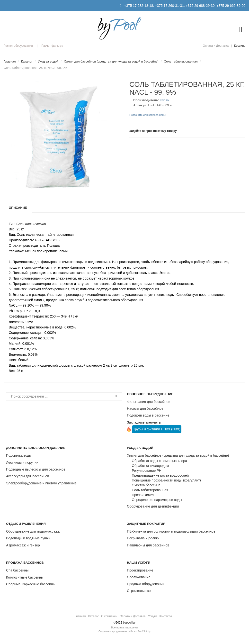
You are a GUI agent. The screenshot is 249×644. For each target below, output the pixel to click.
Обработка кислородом (150, 466)
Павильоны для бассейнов (148, 545)
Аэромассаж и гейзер (23, 545)
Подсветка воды (19, 455)
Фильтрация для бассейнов (149, 402)
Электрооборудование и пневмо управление (41, 483)
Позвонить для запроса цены (147, 115)
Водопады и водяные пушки (28, 538)
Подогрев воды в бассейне (148, 415)
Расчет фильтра (52, 46)
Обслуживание (139, 577)
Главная (80, 616)
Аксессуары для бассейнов (28, 476)
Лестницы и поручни (22, 463)
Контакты (166, 616)
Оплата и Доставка (216, 46)
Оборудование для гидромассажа (33, 531)
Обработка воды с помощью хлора (159, 461)
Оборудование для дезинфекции (153, 506)
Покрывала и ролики (143, 538)
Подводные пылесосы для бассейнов (36, 469)
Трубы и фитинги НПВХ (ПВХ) (157, 429)
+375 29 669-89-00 (231, 6)
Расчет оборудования (18, 46)
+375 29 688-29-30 (200, 6)
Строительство (139, 591)
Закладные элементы (144, 422)
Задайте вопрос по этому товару (153, 131)
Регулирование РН (147, 471)
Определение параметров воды (157, 500)
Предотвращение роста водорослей (160, 475)
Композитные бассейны (25, 577)
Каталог (93, 616)
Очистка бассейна (146, 485)
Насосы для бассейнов (145, 408)
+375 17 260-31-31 (169, 6)
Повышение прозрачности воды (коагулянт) (166, 480)
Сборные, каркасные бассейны (31, 584)
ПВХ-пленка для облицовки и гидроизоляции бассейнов (171, 531)
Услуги (152, 616)
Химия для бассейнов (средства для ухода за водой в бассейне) (178, 455)
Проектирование (140, 570)
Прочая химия (143, 495)
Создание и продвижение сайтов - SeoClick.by (124, 631)
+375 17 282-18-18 (139, 6)
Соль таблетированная (150, 490)
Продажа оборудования (146, 584)
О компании (109, 616)
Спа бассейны (17, 570)
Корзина (240, 46)
